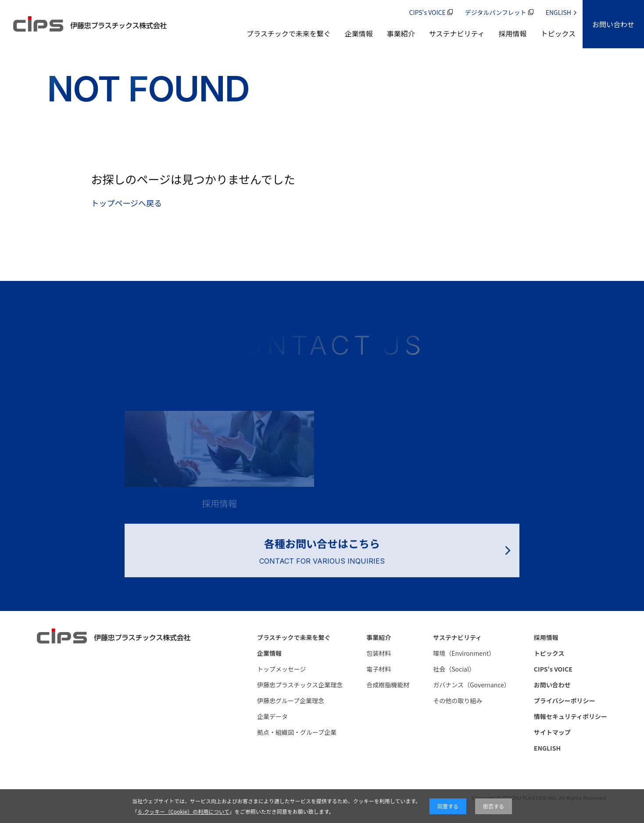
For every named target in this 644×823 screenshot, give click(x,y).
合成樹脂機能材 (388, 685)
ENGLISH (561, 12)
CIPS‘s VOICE (431, 12)
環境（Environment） (464, 653)
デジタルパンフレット (499, 12)
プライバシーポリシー (565, 701)
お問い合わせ (552, 685)
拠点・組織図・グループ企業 (297, 732)
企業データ (272, 716)
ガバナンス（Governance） (472, 685)
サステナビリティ (457, 33)
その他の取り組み (458, 701)
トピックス (558, 33)
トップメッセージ (282, 669)
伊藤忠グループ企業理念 (291, 701)
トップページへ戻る (126, 203)
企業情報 (359, 33)
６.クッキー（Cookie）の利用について (183, 811)
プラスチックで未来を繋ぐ (289, 33)
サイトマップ (552, 732)
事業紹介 (401, 33)
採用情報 (512, 33)
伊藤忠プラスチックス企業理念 (300, 685)
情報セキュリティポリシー (571, 716)
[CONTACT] (613, 24)
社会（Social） (454, 669)
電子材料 (379, 669)
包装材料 (379, 653)
